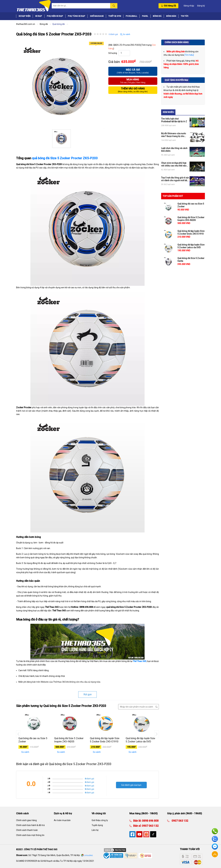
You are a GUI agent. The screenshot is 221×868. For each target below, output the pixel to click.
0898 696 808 (150, 821)
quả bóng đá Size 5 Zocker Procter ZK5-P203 (65, 158)
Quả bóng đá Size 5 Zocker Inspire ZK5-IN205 (69, 740)
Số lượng (113, 53)
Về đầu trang (215, 854)
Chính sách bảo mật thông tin (30, 835)
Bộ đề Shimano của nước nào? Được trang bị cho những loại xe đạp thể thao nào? (174, 135)
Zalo (215, 839)
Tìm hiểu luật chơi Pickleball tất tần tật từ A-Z (174, 120)
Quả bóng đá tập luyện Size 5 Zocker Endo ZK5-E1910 (105, 740)
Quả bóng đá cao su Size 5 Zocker (33, 740)
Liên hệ (95, 830)
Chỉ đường (88, 855)
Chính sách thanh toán (27, 830)
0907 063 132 (150, 826)
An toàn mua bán (62, 820)
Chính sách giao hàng (26, 820)
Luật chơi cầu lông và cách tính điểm (174, 150)
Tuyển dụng (97, 825)
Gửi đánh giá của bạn (131, 785)
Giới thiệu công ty (100, 820)
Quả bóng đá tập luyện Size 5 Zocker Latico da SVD (140, 740)
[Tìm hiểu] (189, 55)
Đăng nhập (189, 6)
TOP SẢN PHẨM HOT (173, 196)
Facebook (215, 847)
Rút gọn (88, 694)
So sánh (125, 34)
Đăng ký (201, 6)
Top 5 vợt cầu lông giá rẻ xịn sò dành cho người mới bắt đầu (175, 179)
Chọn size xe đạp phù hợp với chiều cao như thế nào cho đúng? (174, 164)
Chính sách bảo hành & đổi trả (30, 825)
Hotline (215, 831)
